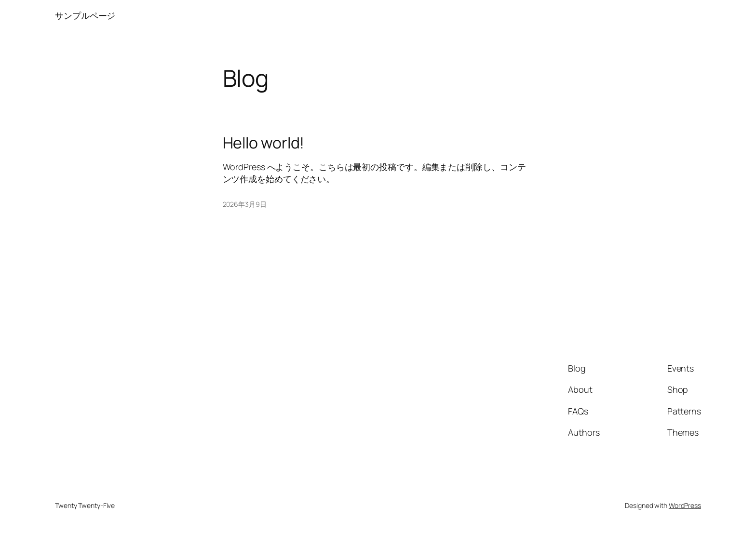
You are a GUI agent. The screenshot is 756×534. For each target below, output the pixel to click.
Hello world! (264, 143)
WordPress (685, 505)
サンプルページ (85, 15)
